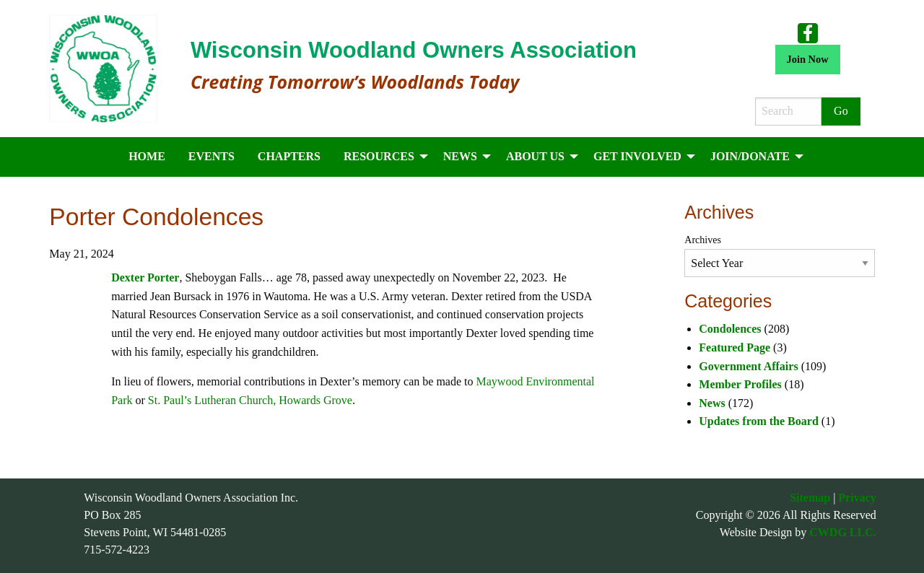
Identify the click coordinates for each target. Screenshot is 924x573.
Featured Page (735, 347)
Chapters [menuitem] (289, 156)
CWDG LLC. (842, 532)
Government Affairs (748, 366)
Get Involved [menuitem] (637, 156)
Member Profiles (740, 384)
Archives (703, 240)
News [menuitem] (460, 156)
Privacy (857, 498)
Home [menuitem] (147, 156)
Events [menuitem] (212, 156)
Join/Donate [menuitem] (750, 156)
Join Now (808, 59)
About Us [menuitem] (535, 156)
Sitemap (810, 498)
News (712, 403)
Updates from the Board (758, 421)
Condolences (730, 329)
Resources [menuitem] (379, 156)
